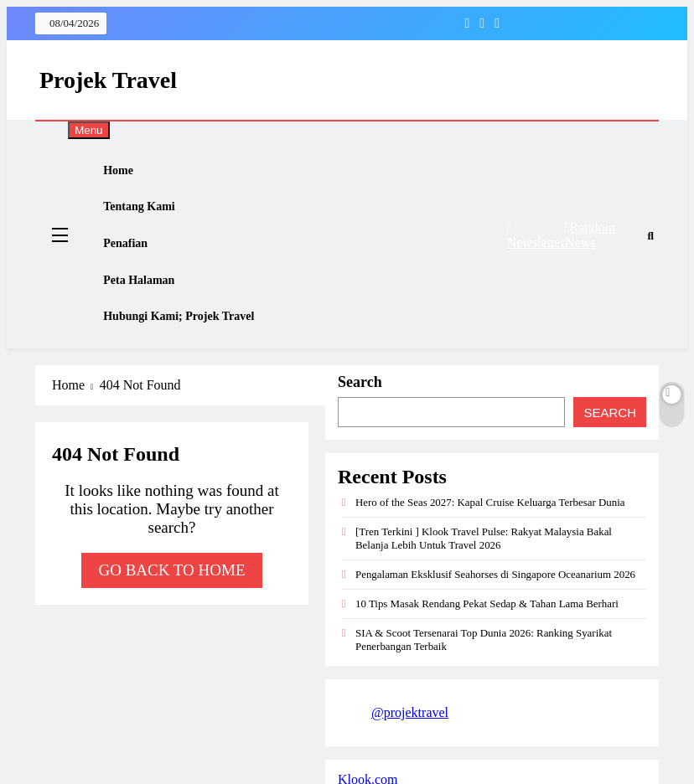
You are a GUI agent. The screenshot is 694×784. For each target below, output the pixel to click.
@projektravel (410, 755)
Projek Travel (108, 80)
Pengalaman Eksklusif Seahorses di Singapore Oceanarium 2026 (495, 617)
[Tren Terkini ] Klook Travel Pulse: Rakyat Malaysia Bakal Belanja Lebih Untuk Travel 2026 (484, 581)
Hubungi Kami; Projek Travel (189, 355)
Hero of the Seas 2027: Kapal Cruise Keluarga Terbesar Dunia (490, 545)
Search (360, 425)
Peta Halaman (150, 310)
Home (129, 175)
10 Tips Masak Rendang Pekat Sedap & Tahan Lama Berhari (487, 646)
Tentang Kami (150, 220)
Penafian (136, 265)
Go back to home (171, 613)
